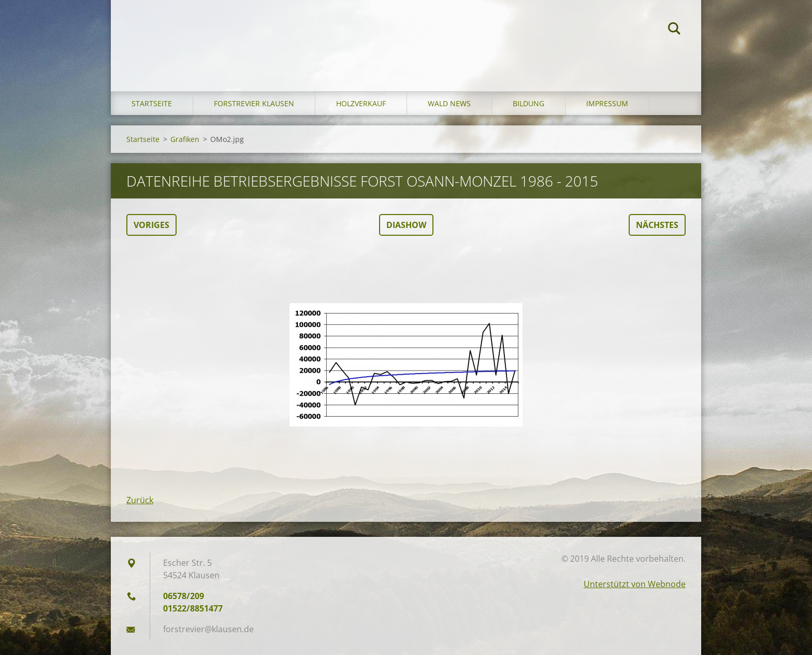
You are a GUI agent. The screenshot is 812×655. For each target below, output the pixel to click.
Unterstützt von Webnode (635, 584)
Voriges (151, 225)
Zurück (140, 500)
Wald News (449, 103)
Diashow (406, 225)
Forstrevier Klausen (254, 103)
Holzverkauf (361, 103)
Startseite (152, 103)
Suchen (674, 30)
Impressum (607, 103)
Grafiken (185, 139)
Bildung (528, 103)
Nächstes (657, 225)
